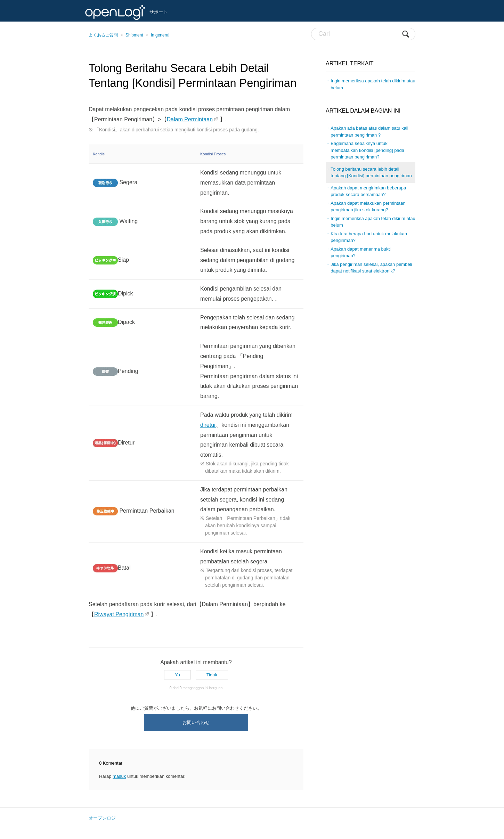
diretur (208, 425)
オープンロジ (102, 818)
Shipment (134, 35)
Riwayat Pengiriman (119, 614)
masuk (119, 776)
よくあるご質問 (103, 35)
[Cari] (363, 34)
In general (160, 35)
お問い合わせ (196, 722)
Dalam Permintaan (190, 119)
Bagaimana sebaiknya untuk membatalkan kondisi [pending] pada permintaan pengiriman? (367, 150)
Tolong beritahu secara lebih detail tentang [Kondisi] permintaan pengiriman (371, 173)
